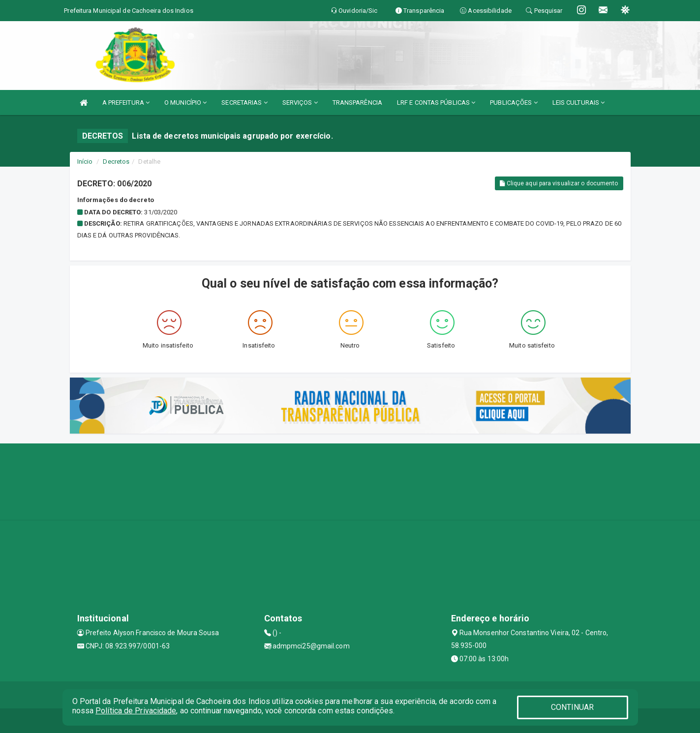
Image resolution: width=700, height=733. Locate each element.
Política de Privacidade (136, 711)
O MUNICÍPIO (185, 103)
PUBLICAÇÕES (514, 103)
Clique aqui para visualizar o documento (559, 183)
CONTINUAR (573, 707)
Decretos (116, 161)
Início (85, 161)
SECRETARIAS (244, 103)
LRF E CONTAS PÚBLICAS (436, 103)
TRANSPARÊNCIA (357, 103)
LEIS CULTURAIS (579, 103)
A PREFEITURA (126, 103)
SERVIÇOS (300, 103)
